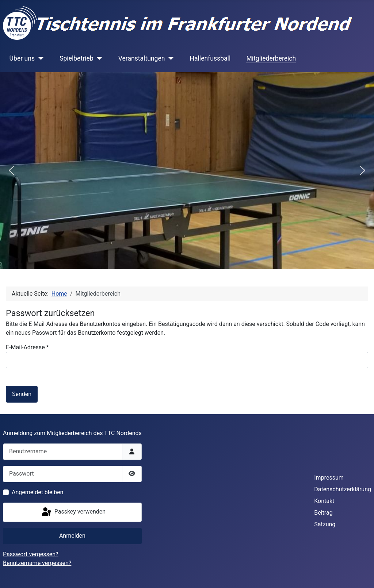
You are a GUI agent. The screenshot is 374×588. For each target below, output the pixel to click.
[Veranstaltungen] (169, 58)
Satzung (325, 524)
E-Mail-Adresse (27, 347)
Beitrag (323, 513)
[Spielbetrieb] (98, 58)
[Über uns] (39, 58)
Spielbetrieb (77, 58)
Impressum (329, 478)
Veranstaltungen (142, 58)
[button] (11, 170)
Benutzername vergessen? (37, 563)
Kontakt (324, 501)
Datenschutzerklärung (343, 489)
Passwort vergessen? (31, 554)
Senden (22, 394)
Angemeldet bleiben (37, 492)
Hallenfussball (210, 58)
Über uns (22, 58)
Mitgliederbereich (271, 58)
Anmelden (72, 536)
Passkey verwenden (73, 512)
